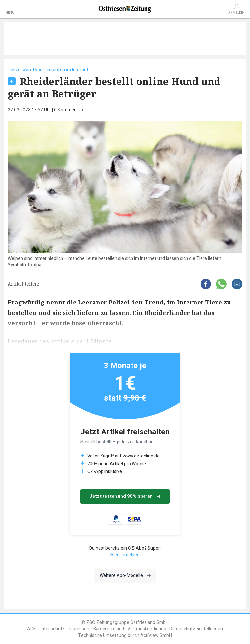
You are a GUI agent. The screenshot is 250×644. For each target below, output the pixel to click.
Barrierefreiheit (109, 629)
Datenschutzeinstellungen (196, 629)
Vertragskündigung (147, 629)
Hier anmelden (125, 555)
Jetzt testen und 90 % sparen (125, 496)
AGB (31, 629)
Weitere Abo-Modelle (125, 576)
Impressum (79, 629)
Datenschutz (52, 629)
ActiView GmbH (156, 635)
